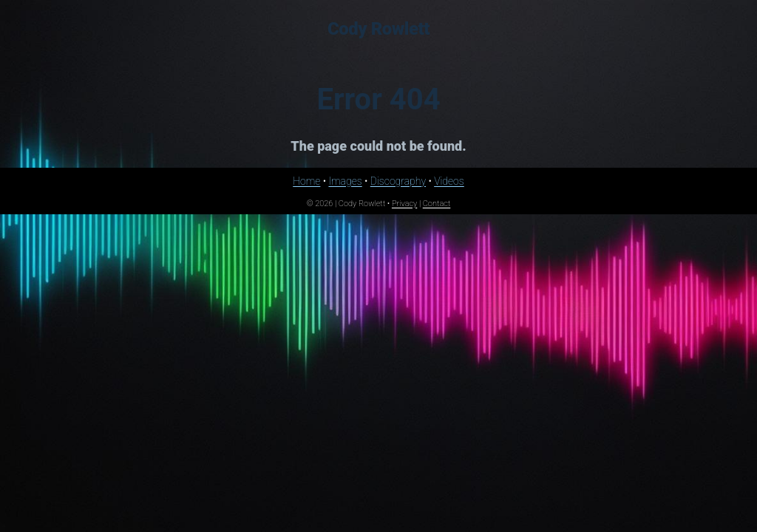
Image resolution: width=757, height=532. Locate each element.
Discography (398, 181)
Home (306, 181)
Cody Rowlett (378, 29)
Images (345, 181)
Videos (449, 181)
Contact (437, 204)
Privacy (404, 204)
